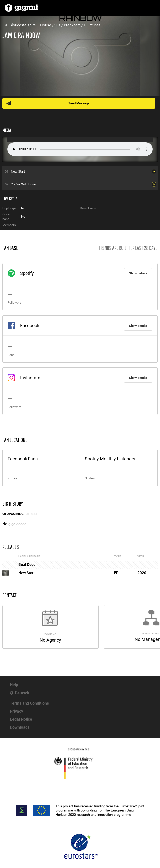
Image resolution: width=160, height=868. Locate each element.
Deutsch (22, 693)
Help (14, 685)
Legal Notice (21, 719)
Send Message (79, 103)
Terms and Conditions (29, 703)
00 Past (32, 514)
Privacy (16, 711)
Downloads (20, 727)
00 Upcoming (13, 514)
